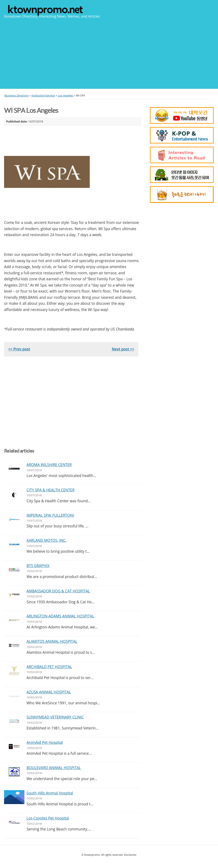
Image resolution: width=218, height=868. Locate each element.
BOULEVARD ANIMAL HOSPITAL (54, 768)
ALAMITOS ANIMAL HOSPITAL (52, 641)
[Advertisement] (109, 53)
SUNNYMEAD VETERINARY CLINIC (55, 717)
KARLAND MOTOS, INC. (46, 540)
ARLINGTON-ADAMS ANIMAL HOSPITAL (60, 616)
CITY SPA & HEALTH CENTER (51, 490)
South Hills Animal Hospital (50, 793)
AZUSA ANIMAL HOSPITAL (49, 692)
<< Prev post (19, 349)
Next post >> (123, 349)
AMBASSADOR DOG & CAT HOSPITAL (58, 591)
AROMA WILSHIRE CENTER (49, 465)
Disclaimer (130, 855)
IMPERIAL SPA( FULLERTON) (50, 515)
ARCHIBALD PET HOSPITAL (49, 667)
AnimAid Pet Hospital (45, 742)
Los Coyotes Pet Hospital (48, 818)
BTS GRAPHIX (38, 566)
